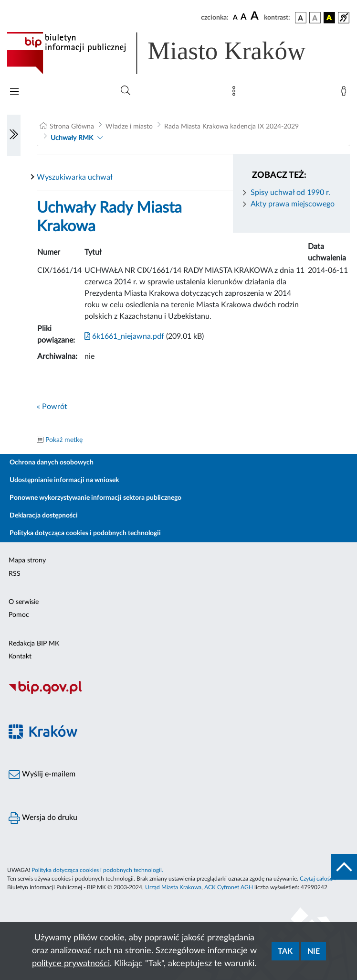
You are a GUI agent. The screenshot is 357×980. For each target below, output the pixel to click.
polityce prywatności (71, 964)
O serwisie (24, 602)
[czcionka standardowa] (235, 17)
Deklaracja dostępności (44, 516)
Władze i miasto (129, 127)
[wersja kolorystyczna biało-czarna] (315, 18)
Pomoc (19, 615)
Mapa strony (27, 560)
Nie (314, 951)
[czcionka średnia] (244, 17)
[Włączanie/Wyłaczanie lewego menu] (14, 135)
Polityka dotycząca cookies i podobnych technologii (85, 533)
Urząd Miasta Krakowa (173, 887)
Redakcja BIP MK (34, 644)
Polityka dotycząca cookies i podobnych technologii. (97, 870)
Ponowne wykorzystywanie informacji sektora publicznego (95, 498)
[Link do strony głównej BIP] (170, 53)
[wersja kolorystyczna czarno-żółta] (329, 18)
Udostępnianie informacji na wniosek (64, 480)
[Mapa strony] (236, 93)
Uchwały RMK (72, 138)
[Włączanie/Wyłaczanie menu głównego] (14, 92)
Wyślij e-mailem (42, 775)
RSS (15, 574)
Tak (285, 951)
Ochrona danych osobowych (52, 463)
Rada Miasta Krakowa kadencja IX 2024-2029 (231, 127)
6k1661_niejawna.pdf (124, 336)
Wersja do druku (43, 818)
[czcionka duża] (256, 16)
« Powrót (52, 407)
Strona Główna (72, 127)
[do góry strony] (344, 867)
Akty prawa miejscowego (293, 204)
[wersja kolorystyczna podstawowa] (301, 18)
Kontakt (20, 657)
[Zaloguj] (346, 93)
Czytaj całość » (318, 879)
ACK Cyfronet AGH (229, 887)
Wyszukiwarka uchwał (75, 177)
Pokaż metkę (64, 440)
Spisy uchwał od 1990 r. (290, 193)
